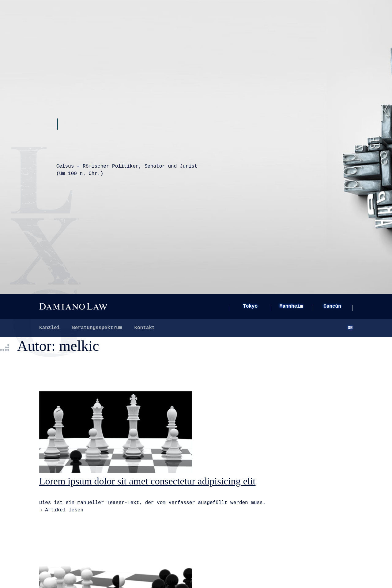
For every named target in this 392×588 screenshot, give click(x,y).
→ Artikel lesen (61, 510)
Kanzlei (49, 328)
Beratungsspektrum (97, 328)
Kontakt (144, 328)
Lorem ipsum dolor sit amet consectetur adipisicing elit (147, 481)
